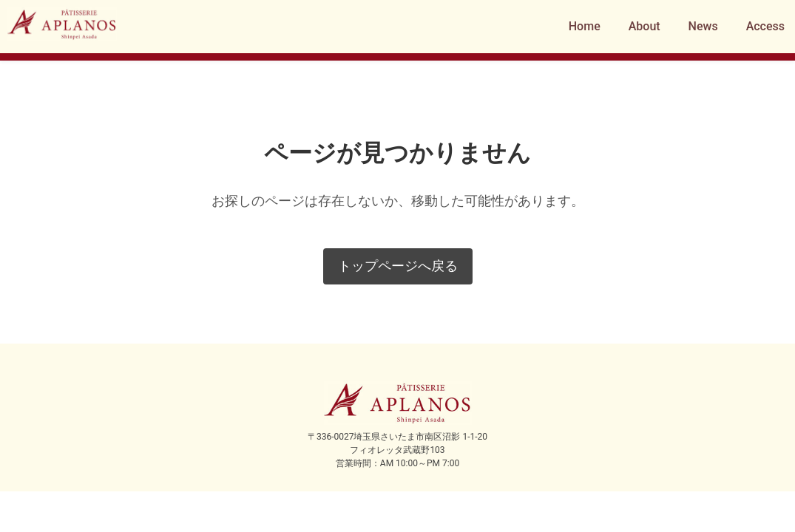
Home (585, 26)
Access (765, 26)
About (645, 26)
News (703, 26)
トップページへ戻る (398, 266)
